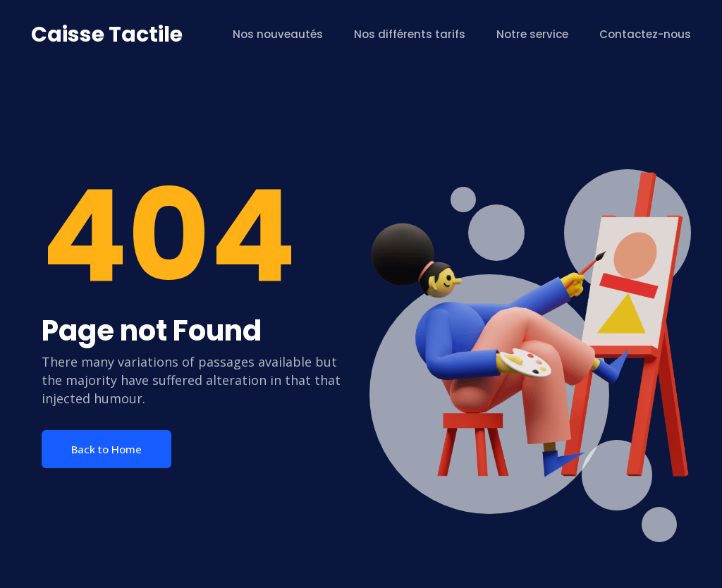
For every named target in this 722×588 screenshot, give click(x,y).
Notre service (532, 34)
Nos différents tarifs (410, 34)
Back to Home (106, 449)
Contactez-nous (645, 34)
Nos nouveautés (278, 34)
